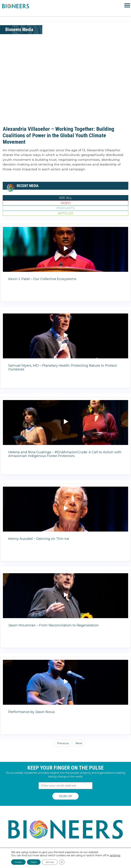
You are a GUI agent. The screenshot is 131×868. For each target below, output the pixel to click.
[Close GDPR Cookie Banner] (62, 862)
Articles (65, 213)
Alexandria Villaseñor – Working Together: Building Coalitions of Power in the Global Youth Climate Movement (58, 135)
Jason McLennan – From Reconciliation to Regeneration (53, 625)
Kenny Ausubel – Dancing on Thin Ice (39, 539)
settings (115, 855)
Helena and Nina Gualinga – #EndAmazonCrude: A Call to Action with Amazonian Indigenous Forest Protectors (65, 454)
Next (79, 743)
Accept (18, 862)
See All (66, 198)
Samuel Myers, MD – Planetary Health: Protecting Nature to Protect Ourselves (63, 368)
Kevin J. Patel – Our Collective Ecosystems (42, 279)
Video (66, 203)
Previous (63, 743)
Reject (34, 862)
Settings (50, 862)
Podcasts (65, 208)
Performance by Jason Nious (31, 712)
